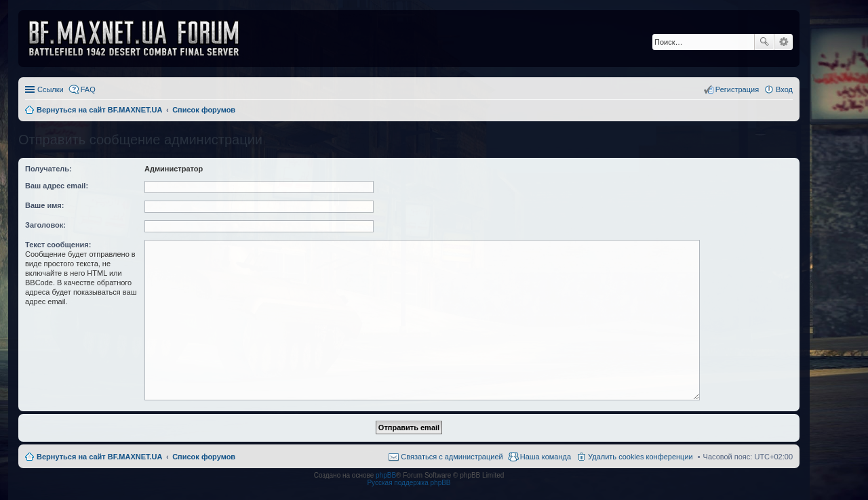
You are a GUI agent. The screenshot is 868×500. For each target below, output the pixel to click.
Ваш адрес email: (57, 186)
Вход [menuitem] (784, 89)
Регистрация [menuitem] (737, 89)
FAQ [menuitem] (88, 89)
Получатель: (48, 169)
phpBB (386, 475)
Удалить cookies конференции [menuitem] (640, 457)
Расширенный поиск (784, 42)
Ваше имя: (44, 205)
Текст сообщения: (58, 245)
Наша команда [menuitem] (546, 457)
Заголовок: (45, 225)
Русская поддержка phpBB (409, 483)
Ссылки (51, 89)
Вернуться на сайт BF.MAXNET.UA (99, 457)
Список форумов (204, 457)
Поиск (764, 42)
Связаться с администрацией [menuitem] (452, 457)
